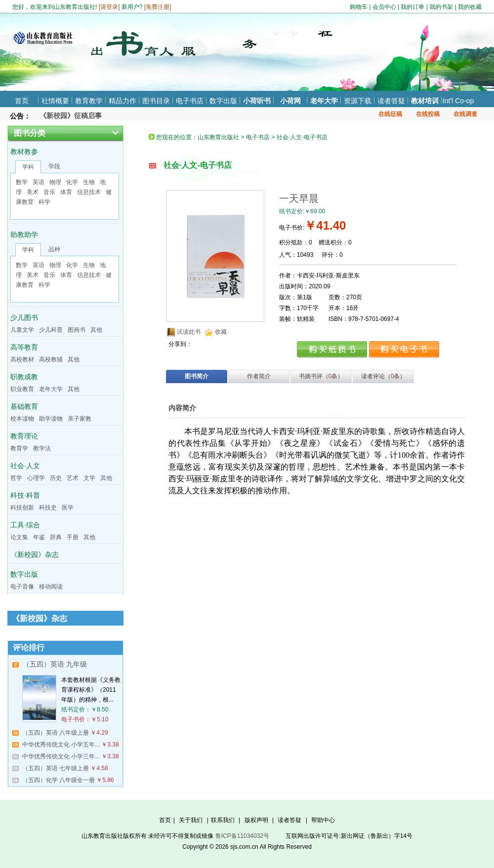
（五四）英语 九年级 (55, 664)
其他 (96, 330)
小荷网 (290, 101)
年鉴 (39, 537)
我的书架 (441, 7)
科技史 (48, 508)
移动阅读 (51, 587)
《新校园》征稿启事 (71, 116)
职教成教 (24, 377)
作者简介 (259, 376)
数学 (22, 182)
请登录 (109, 7)
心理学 (36, 478)
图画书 (77, 330)
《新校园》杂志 (35, 554)
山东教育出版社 (218, 137)
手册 (73, 537)
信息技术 (89, 192)
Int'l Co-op (458, 101)
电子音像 (22, 587)
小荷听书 (257, 101)
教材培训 (425, 101)
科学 (44, 202)
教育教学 (89, 101)
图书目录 (156, 101)
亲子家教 (80, 419)
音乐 (49, 192)
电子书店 (190, 101)
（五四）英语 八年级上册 (56, 733)
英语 (39, 182)
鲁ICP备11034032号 (242, 836)
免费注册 (158, 7)
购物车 (359, 7)
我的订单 (412, 7)
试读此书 (189, 332)
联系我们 (223, 820)
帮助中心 (323, 820)
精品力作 (123, 101)
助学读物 (51, 419)
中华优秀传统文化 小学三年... (61, 756)
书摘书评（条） (321, 376)
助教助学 (24, 235)
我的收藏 (470, 7)
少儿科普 (51, 330)
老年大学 (324, 101)
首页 (22, 101)
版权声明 (256, 820)
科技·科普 (25, 495)
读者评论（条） (384, 376)
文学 (89, 478)
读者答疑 (391, 101)
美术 (33, 192)
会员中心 (384, 7)
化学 (72, 182)
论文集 (19, 537)
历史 (56, 478)
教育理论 (24, 436)
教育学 (19, 448)
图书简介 (197, 376)
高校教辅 (51, 359)
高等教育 (24, 347)
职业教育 (22, 389)
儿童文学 (22, 330)
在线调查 (465, 114)
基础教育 (24, 406)
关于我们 (191, 820)
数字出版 (223, 101)
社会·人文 (25, 466)
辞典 (56, 537)
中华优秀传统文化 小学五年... (61, 745)
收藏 (221, 332)
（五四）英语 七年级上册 (56, 768)
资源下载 (358, 101)
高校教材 (22, 359)
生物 (89, 182)
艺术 (73, 478)
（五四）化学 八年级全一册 (59, 780)
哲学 (16, 478)
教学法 (42, 448)
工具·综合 (25, 525)
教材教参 (24, 152)
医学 (68, 508)
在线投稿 (428, 114)
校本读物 (22, 419)
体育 (66, 192)
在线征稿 (390, 114)
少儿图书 (24, 317)
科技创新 (22, 508)
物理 (55, 182)
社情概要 (55, 101)
